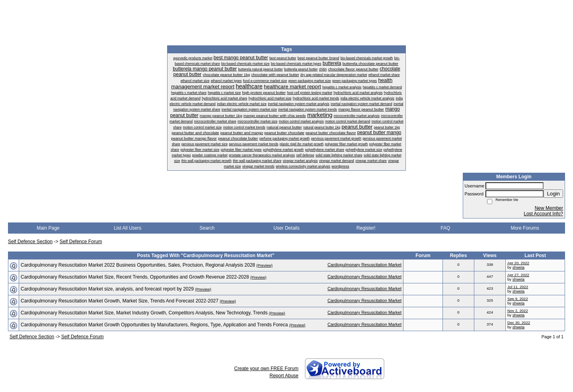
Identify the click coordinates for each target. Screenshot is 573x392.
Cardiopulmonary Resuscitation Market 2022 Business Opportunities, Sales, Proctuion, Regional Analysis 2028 (138, 265)
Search (207, 228)
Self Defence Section (30, 242)
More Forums (525, 228)
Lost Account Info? (543, 214)
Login (553, 194)
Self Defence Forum (81, 242)
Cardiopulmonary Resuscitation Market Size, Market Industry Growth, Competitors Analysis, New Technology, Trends (144, 313)
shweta (518, 267)
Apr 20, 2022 (518, 263)
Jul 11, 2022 (518, 287)
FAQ (445, 228)
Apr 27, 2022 (518, 275)
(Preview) (264, 265)
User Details (286, 228)
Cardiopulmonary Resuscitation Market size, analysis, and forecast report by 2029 (107, 289)
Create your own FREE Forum (266, 369)
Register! (366, 228)
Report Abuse (284, 376)
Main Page (48, 228)
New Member (549, 208)
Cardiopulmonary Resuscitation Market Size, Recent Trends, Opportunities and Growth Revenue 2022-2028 (135, 277)
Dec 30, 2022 (519, 323)
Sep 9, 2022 (518, 299)
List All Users (128, 228)
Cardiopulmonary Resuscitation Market (364, 265)
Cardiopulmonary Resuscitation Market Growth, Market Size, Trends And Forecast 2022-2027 (120, 301)
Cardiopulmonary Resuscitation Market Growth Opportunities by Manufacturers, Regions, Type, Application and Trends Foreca (154, 325)
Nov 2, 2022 (518, 311)
